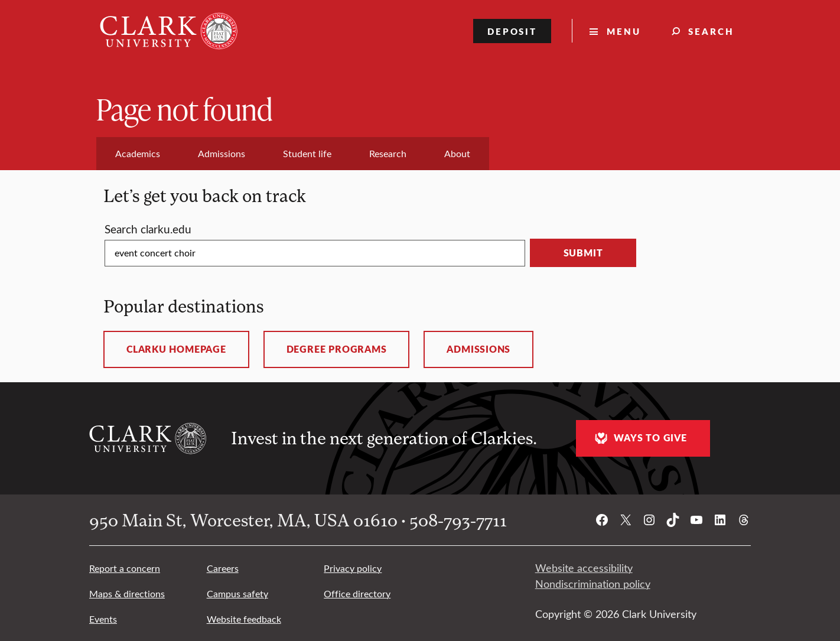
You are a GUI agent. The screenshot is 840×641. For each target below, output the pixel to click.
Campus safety (237, 593)
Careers (223, 568)
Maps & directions (127, 593)
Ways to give (639, 438)
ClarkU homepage (176, 349)
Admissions (478, 349)
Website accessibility (584, 568)
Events (103, 619)
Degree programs (337, 349)
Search (711, 31)
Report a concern (125, 568)
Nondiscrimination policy (593, 584)
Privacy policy (353, 568)
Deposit (512, 31)
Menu (624, 31)
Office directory (357, 593)
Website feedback (244, 619)
